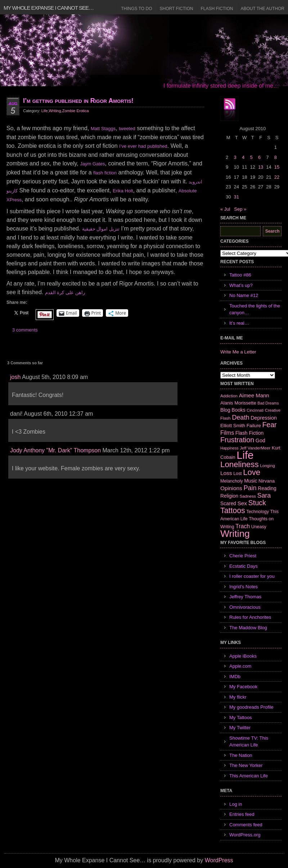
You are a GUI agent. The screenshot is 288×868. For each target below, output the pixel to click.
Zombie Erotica (76, 111)
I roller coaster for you (252, 576)
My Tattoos (241, 718)
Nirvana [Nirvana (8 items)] (267, 481)
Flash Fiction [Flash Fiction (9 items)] (249, 433)
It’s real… (239, 323)
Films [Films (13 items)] (227, 433)
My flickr (238, 697)
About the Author (262, 9)
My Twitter (240, 728)
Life (45, 111)
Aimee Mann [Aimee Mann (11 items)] (254, 395)
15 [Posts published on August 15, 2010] (277, 167)
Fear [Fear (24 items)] (269, 425)
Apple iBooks (243, 656)
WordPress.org (245, 835)
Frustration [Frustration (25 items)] (237, 440)
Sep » (240, 209)
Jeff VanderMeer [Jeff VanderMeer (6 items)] (255, 448)
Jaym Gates (92, 164)
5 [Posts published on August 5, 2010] (251, 157)
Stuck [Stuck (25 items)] (257, 503)
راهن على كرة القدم (65, 293)
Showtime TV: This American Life (249, 742)
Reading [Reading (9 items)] (267, 488)
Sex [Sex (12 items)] (242, 503)
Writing (55, 111)
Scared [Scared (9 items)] (228, 503)
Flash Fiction (217, 9)
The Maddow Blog (248, 628)
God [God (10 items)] (260, 440)
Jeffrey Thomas (245, 597)
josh (15, 377)
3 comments (25, 330)
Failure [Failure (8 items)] (254, 426)
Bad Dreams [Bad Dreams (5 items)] (268, 403)
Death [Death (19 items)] (240, 417)
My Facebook (243, 687)
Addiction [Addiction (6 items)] (229, 396)
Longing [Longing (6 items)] (267, 465)
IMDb (235, 677)
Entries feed (242, 814)
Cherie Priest (243, 556)
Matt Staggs (103, 129)
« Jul (225, 209)
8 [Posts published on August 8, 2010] (276, 157)
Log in (236, 804)
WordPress (219, 860)
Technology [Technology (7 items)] (258, 512)
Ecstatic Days (244, 566)
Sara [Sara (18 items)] (264, 495)
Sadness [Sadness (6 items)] (248, 496)
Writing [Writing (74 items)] (235, 534)
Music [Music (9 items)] (251, 481)
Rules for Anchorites (250, 617)
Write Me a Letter (238, 352)
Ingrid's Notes (244, 587)
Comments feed (246, 825)
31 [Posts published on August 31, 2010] (236, 197)
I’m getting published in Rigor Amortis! (78, 101)
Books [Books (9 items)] (238, 410)
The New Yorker (246, 765)
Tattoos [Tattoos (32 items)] (233, 511)
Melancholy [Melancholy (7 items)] (232, 481)
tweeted (127, 129)
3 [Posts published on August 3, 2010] (235, 157)
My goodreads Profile (251, 707)
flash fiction (105, 173)
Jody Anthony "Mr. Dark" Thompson (55, 450)
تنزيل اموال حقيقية (101, 229)
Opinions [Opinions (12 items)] (231, 488)
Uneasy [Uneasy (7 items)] (259, 527)
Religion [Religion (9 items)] (229, 496)
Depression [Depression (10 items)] (264, 418)
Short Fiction (177, 9)
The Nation (241, 755)
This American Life (249, 776)
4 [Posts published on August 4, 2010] (243, 157)
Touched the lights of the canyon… (255, 309)
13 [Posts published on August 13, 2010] (261, 167)
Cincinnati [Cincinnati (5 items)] (255, 410)
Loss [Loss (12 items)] (226, 473)
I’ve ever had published (143, 146)
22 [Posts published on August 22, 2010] (277, 177)
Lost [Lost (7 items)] (237, 474)
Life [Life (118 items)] (245, 455)
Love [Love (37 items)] (252, 472)
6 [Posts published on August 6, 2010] (259, 157)
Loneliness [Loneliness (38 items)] (240, 464)
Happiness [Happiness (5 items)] (229, 448)
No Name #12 (244, 295)
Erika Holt (123, 191)
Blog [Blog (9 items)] (225, 410)
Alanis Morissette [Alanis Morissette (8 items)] (238, 403)
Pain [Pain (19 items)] (250, 488)
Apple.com (240, 666)
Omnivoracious (245, 607)
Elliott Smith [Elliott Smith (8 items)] (233, 426)
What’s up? (241, 285)
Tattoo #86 (240, 275)
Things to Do (136, 9)
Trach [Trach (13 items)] (243, 526)
